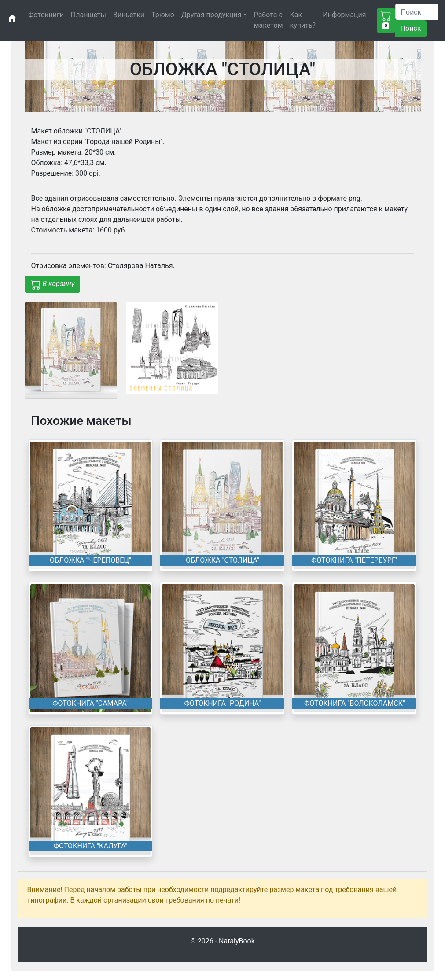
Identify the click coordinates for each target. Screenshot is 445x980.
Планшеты (88, 15)
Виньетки (129, 15)
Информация (344, 15)
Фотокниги (46, 15)
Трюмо (163, 15)
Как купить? (303, 20)
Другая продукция (211, 15)
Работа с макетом (268, 20)
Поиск (411, 28)
